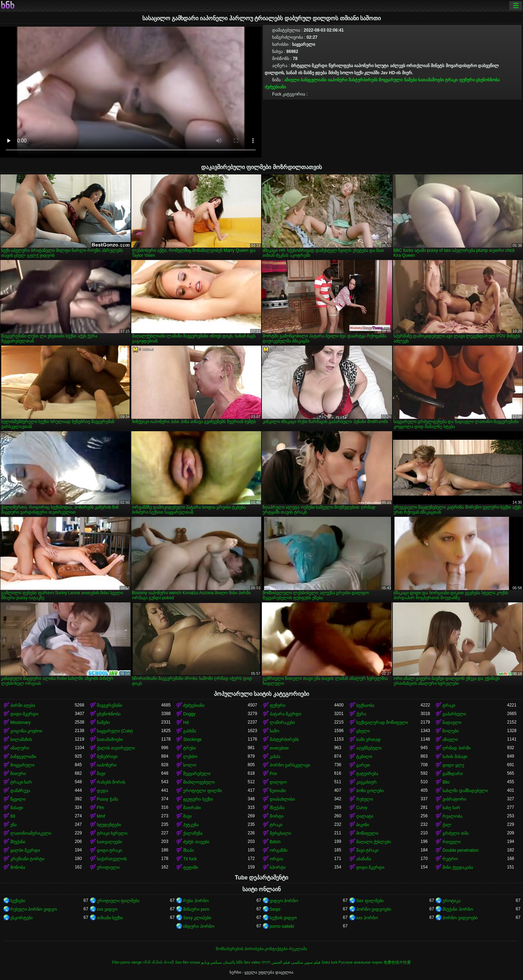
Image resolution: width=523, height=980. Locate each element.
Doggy (189, 714)
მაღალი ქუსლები (374, 842)
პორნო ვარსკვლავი (290, 765)
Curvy (362, 808)
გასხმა (190, 731)
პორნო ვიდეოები (374, 909)
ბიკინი (363, 825)
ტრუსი (189, 748)
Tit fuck (190, 859)
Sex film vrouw (187, 962)
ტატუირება (367, 774)
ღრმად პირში (456, 748)
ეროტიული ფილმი (202, 791)
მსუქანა (277, 808)
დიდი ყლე (453, 765)
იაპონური (338, 80)
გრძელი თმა (455, 833)
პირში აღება (23, 705)
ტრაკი (451, 80)
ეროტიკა (452, 901)
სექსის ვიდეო (283, 918)
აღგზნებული (369, 748)
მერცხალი (280, 833)
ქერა (361, 714)
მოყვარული (391, 80)
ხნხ (8, 6)
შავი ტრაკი (367, 850)
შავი (101, 774)
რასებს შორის (111, 782)
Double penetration (460, 850)
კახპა (275, 757)
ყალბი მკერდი (25, 850)
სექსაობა (365, 705)
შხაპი (188, 850)
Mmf (101, 816)
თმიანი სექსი (110, 918)
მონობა (18, 867)
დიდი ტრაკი (109, 850)
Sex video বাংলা (257, 962)
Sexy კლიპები (197, 918)
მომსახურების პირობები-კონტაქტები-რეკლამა (261, 949)
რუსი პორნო (196, 901)
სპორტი (278, 867)
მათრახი (192, 808)
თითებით (279, 748)
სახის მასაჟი (455, 757)
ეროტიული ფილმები (118, 901)
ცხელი (363, 731)
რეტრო (450, 859)
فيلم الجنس (281, 962)
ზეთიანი (278, 791)
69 (13, 816)
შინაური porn (196, 909)
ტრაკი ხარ (21, 782)
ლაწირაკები (282, 722)
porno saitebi (282, 926)
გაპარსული (454, 714)
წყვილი (18, 799)
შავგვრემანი (109, 705)
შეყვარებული (197, 774)
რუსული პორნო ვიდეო (34, 909)
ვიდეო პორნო (284, 901)
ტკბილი (364, 757)
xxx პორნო (367, 918)
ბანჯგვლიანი (313, 80)
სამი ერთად (368, 740)
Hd (186, 722)
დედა (103, 791)
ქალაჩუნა (193, 833)
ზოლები (451, 731)
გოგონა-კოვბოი (26, 731)
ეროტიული (108, 867)
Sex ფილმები (370, 901)
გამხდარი (453, 774)
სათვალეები (109, 842)
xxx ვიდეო (107, 909)
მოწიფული (367, 833)
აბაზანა (364, 859)
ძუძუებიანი (275, 87)
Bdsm (275, 842)
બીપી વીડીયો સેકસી (158, 962)
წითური (18, 774)
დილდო (278, 782)
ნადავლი (452, 722)
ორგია (276, 859)
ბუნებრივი (107, 757)
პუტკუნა (191, 825)
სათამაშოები (431, 80)
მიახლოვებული (199, 782)
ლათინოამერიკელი (31, 833)
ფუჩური (467, 80)
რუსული (365, 799)
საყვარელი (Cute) (115, 731)
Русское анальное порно (360, 962)
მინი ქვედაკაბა (458, 867)
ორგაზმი (279, 850)
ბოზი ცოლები (370, 791)
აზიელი (292, 80)
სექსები (18, 901)
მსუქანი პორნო (458, 909)
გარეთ (363, 765)
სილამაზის (21, 740)
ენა (13, 825)
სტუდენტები (109, 825)
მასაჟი (17, 808)
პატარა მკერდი (285, 714)
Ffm (101, 808)
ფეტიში (191, 867)
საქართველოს (112, 859)
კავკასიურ (367, 782)
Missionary (20, 722)
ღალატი (365, 816)
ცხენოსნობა (488, 80)
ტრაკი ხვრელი (112, 833)
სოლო (190, 765)
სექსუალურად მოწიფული (382, 722)
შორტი (277, 816)
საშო (274, 731)
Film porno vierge (127, 962)
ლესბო (190, 757)
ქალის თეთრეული (116, 748)
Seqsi (275, 909)
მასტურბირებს (363, 80)
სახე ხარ (451, 808)
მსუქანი (18, 842)
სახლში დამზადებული (465, 791)
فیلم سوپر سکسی (306, 962)
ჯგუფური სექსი (198, 799)
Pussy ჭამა (108, 799)
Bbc (446, 782)
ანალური (20, 748)
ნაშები (411, 80)
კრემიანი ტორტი (27, 859)
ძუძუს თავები (196, 842)
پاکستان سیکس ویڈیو (218, 962)
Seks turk (329, 962)
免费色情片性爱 (397, 962)
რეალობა (452, 816)
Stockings (192, 740)
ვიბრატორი (454, 799)
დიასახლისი (282, 799)
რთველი (452, 842)
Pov (273, 774)
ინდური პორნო (199, 926)
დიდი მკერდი (24, 714)
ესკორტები (21, 918)
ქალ (447, 825)
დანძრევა (20, 791)
